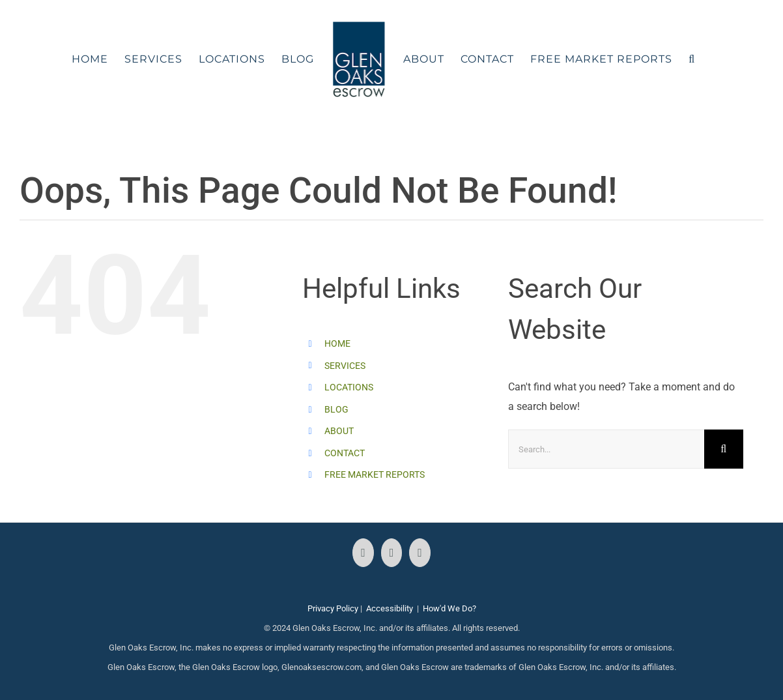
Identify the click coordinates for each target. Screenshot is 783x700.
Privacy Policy (333, 608)
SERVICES (345, 366)
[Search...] (606, 449)
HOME (337, 343)
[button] (692, 59)
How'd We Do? (449, 608)
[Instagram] (392, 553)
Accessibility (390, 608)
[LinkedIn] (420, 553)
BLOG (336, 409)
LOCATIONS (349, 387)
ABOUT (339, 431)
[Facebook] (363, 553)
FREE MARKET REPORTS (375, 474)
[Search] (724, 449)
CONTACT (345, 453)
